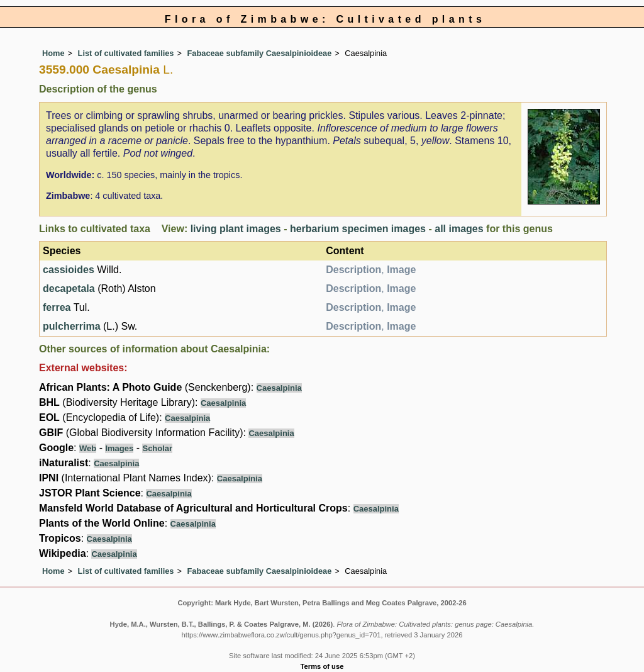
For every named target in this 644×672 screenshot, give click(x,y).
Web (88, 448)
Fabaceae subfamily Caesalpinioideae (260, 53)
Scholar (157, 448)
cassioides (69, 270)
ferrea (57, 307)
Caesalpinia (279, 388)
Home (53, 53)
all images (459, 229)
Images (119, 448)
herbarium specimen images (358, 229)
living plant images (236, 229)
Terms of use (322, 666)
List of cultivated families (126, 53)
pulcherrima (72, 326)
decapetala (69, 288)
